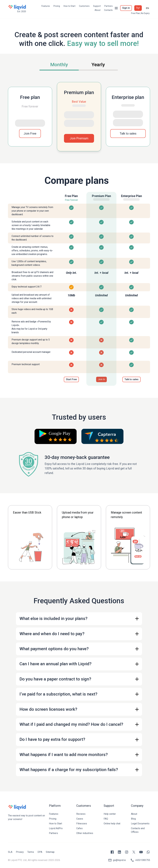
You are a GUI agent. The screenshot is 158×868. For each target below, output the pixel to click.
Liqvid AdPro (56, 828)
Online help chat (112, 824)
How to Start (69, 6)
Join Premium (79, 138)
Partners (109, 6)
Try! (138, 8)
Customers (84, 6)
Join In (101, 379)
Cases (80, 819)
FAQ (106, 819)
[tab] (59, 65)
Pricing (57, 6)
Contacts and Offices (138, 830)
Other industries (85, 833)
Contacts (108, 10)
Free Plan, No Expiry (140, 13)
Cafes (79, 828)
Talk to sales (128, 134)
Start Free (71, 379)
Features (46, 6)
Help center (110, 814)
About (98, 10)
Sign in (126, 8)
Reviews (81, 814)
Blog (133, 819)
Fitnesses (82, 824)
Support (97, 6)
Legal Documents (140, 824)
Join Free (30, 134)
